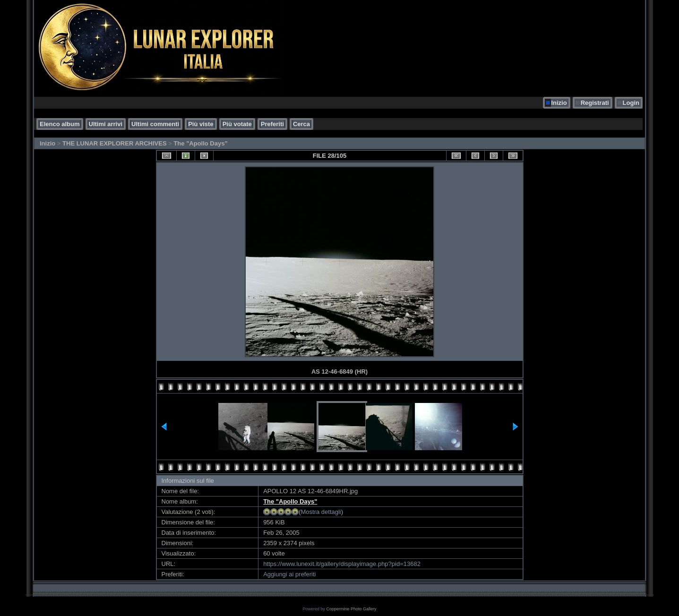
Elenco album (60, 124)
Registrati (595, 103)
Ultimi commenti (155, 124)
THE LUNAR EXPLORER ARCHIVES (115, 143)
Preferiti (272, 124)
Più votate (237, 124)
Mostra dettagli (321, 512)
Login (631, 103)
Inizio (559, 103)
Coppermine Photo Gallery (351, 609)
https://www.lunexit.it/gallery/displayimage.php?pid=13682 (342, 564)
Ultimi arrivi (106, 124)
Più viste (201, 124)
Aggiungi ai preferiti (289, 574)
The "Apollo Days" (200, 143)
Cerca (301, 124)
